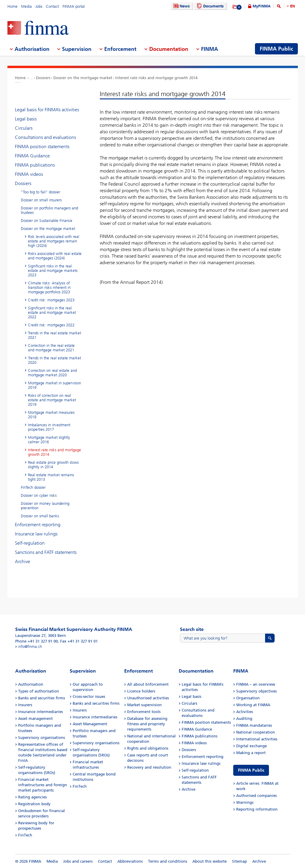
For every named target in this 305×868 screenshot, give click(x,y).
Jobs (39, 6)
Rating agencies (32, 797)
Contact (52, 6)
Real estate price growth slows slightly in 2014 (53, 465)
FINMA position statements (42, 147)
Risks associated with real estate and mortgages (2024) (55, 256)
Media (27, 6)
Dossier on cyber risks (39, 495)
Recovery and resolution (149, 767)
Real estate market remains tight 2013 (51, 477)
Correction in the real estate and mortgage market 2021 (51, 348)
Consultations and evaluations (45, 137)
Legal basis (26, 119)
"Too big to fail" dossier (41, 192)
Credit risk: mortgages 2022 (51, 325)
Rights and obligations (148, 748)
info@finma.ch (30, 647)
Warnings (245, 802)
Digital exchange (252, 746)
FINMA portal (74, 6)
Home (13, 6)
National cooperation (256, 732)
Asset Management (90, 724)
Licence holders (141, 691)
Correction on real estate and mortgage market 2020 (52, 373)
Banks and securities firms (42, 698)
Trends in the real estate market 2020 (55, 360)
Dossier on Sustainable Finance (47, 221)
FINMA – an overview (256, 684)
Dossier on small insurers (41, 200)
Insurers (25, 705)
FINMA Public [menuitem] (276, 49)
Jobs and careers (78, 861)
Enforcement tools (144, 712)
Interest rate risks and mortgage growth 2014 (156, 78)
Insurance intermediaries (41, 712)
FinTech (25, 835)
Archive (22, 561)
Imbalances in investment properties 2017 (49, 427)
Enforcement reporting (38, 525)
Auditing (244, 719)
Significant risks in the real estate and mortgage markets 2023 (53, 271)
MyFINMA (262, 6)
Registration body (34, 804)
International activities (257, 739)
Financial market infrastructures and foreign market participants (43, 785)
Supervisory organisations (42, 738)
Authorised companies (256, 796)
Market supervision (144, 705)
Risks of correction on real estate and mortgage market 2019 (52, 400)
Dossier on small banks (40, 516)
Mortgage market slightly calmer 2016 (49, 440)
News (181, 6)
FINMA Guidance (32, 156)
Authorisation (31, 684)
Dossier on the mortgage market (83, 78)
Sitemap (239, 861)
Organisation (248, 698)
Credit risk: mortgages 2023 (51, 300)
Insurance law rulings (36, 534)
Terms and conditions (168, 861)
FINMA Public (251, 770)
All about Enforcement (148, 684)
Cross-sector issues (89, 697)
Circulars (24, 128)
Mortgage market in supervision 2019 (55, 385)
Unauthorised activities (148, 698)
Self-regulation (30, 543)
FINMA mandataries (254, 725)
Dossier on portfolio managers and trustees (49, 210)
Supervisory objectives (256, 691)
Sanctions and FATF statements (46, 552)
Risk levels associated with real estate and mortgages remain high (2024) (54, 241)
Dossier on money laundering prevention (45, 506)
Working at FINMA (253, 705)
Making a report (251, 753)
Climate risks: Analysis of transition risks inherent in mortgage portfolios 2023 (49, 287)
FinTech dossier (33, 487)
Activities (245, 712)
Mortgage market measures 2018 (51, 415)
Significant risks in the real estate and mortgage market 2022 (52, 312)
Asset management (35, 719)
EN (292, 6)
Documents (210, 6)
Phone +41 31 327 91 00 (36, 641)
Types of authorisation (39, 691)
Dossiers (43, 78)
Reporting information (257, 809)
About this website (210, 861)
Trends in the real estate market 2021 (55, 335)
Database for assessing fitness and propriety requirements (147, 724)
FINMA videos (29, 174)
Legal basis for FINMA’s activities (47, 110)
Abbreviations (130, 861)
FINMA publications (35, 165)
